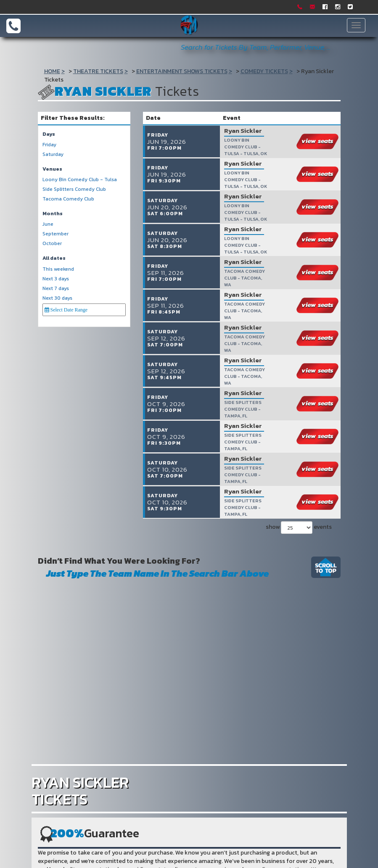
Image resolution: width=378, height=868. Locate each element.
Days (49, 134)
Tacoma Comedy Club (68, 199)
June (48, 224)
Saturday (53, 154)
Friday (49, 145)
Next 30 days (57, 298)
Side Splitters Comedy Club (74, 189)
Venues (52, 169)
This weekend (58, 269)
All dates (54, 258)
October (52, 244)
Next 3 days (56, 279)
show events (299, 517)
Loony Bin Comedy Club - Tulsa (80, 180)
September (56, 234)
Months (53, 214)
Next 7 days (56, 289)
